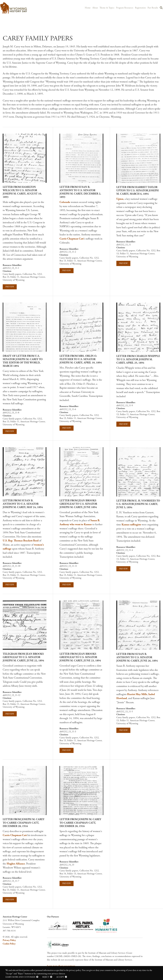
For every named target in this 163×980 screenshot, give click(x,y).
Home (89, 8)
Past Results (153, 8)
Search (161, 8)
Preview (10, 287)
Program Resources (126, 8)
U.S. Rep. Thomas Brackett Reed (21, 541)
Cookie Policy (9, 944)
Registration (141, 8)
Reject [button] (46, 977)
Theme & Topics (108, 8)
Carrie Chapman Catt (72, 239)
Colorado (65, 202)
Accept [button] (60, 977)
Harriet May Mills (137, 694)
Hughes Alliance (16, 864)
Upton (120, 199)
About (97, 8)
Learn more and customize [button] (20, 977)
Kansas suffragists (131, 525)
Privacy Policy (9, 940)
